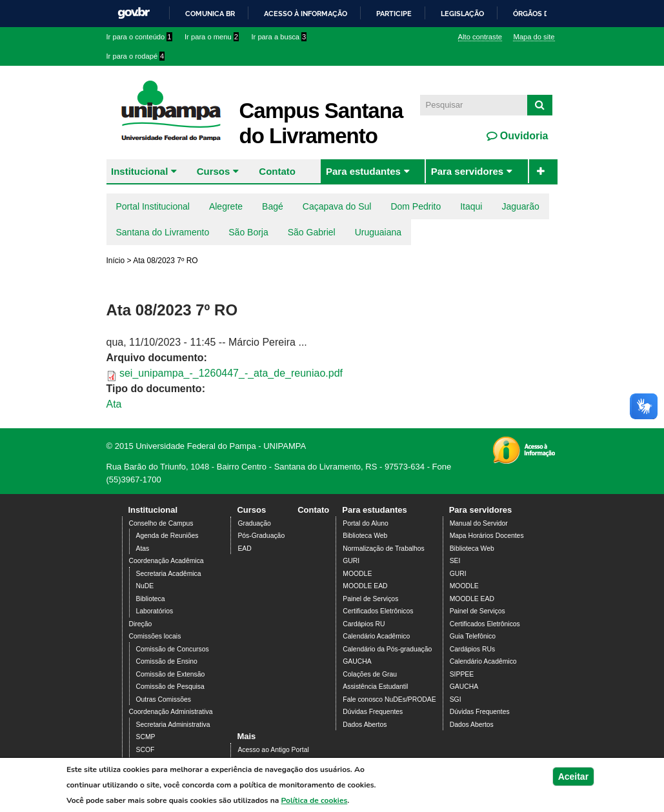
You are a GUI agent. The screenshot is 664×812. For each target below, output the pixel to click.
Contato (277, 171)
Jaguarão (520, 206)
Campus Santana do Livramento (321, 123)
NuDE (145, 586)
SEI (455, 561)
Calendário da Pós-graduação (387, 649)
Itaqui (471, 206)
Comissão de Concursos (173, 649)
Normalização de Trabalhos (383, 549)
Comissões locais (155, 636)
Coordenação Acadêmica (166, 561)
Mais (246, 736)
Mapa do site (534, 37)
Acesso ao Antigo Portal (273, 750)
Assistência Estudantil (375, 687)
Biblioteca (151, 599)
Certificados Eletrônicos (378, 611)
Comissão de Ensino (167, 661)
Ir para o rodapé (136, 56)
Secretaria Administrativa (173, 725)
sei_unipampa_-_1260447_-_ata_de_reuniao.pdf (231, 373)
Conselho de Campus (161, 523)
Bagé (273, 206)
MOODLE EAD (365, 586)
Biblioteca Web (365, 536)
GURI (351, 561)
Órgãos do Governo (552, 14)
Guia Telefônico (473, 636)
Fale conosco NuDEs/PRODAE (389, 699)
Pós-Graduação (261, 536)
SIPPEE (462, 674)
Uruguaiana (378, 232)
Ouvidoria (522, 136)
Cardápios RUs (472, 649)
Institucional (139, 171)
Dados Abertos (365, 725)
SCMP (146, 737)
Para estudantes (363, 171)
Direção (141, 624)
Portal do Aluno (365, 523)
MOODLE (357, 574)
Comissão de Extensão (171, 674)
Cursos (214, 171)
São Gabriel (312, 232)
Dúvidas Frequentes (373, 712)
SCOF (146, 750)
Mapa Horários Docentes (487, 536)
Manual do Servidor (479, 523)
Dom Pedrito (416, 206)
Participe (394, 14)
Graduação (254, 523)
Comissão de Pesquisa (170, 687)
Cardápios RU (364, 624)
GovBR (134, 13)
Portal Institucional (153, 206)
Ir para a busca (279, 37)
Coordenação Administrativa (171, 712)
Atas (143, 549)
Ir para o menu (212, 37)
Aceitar (573, 777)
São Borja (248, 232)
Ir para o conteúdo (139, 37)
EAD (244, 549)
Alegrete (226, 206)
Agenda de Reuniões (167, 536)
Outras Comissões (164, 699)
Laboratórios (155, 611)
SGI (456, 699)
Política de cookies (315, 801)
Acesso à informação (306, 14)
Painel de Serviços (370, 599)
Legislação (462, 14)
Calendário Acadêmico (376, 636)
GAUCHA (357, 661)
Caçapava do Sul (337, 206)
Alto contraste (480, 37)
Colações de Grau (370, 674)
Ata (114, 404)
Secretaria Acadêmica (169, 574)
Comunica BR (210, 14)
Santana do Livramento (163, 232)
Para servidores (468, 171)
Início (116, 261)
